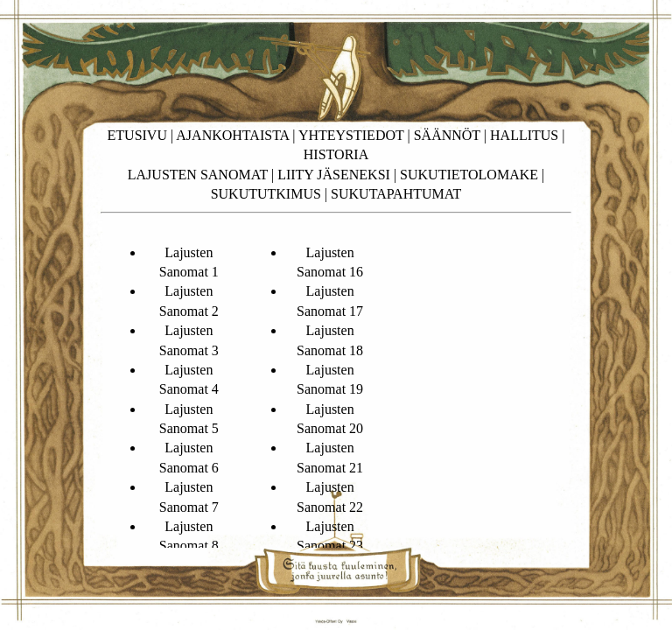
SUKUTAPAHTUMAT (396, 194)
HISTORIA (336, 154)
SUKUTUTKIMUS (266, 194)
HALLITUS (524, 135)
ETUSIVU (137, 135)
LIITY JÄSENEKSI (334, 175)
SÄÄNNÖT (447, 135)
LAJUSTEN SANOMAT (198, 175)
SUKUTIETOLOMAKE (469, 175)
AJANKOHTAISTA (232, 135)
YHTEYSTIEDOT (351, 135)
